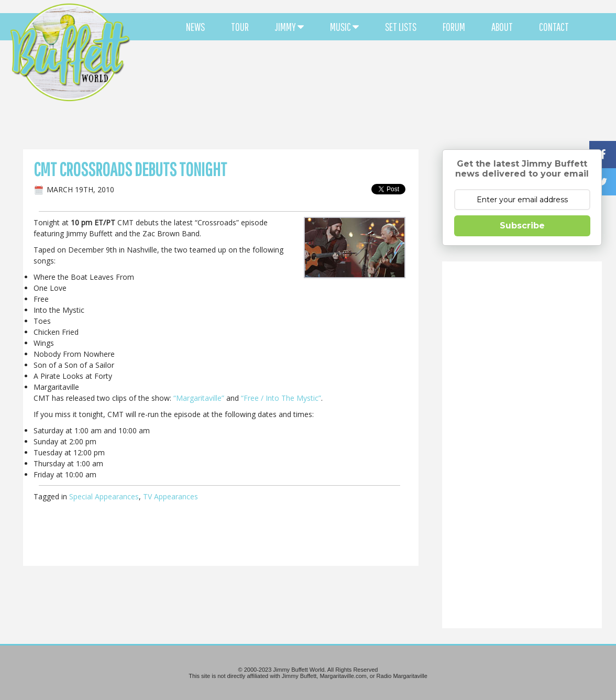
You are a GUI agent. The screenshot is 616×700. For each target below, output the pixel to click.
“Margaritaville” (199, 398)
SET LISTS (401, 27)
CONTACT (554, 27)
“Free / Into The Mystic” (281, 398)
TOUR (240, 27)
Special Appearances (104, 496)
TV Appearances (170, 496)
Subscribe (522, 226)
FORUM (454, 27)
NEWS (195, 27)
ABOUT (502, 27)
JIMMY (289, 27)
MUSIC (344, 27)
